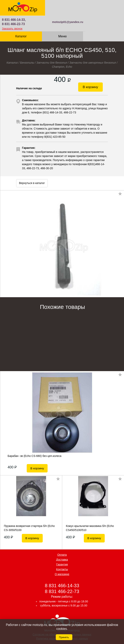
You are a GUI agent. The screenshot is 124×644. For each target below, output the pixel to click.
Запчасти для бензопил (52, 47)
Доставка (62, 542)
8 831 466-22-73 (54, 8)
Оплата (62, 537)
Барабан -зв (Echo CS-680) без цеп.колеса (35, 440)
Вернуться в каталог (32, 167)
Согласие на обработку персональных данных (62, 617)
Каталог (20, 21)
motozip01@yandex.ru (106, 6)
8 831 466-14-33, (55, 4)
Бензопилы (27, 47)
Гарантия (62, 547)
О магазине (62, 556)
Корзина (103, 18)
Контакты (62, 551)
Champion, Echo (62, 51)
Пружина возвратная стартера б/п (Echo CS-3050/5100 (29, 510)
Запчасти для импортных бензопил (93, 47)
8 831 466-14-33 (62, 568)
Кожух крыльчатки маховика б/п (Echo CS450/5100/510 (90, 510)
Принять (64, 637)
